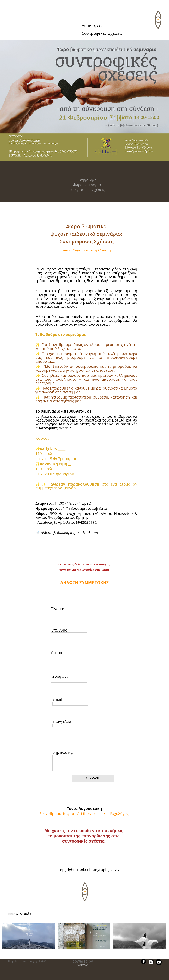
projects (24, 913)
